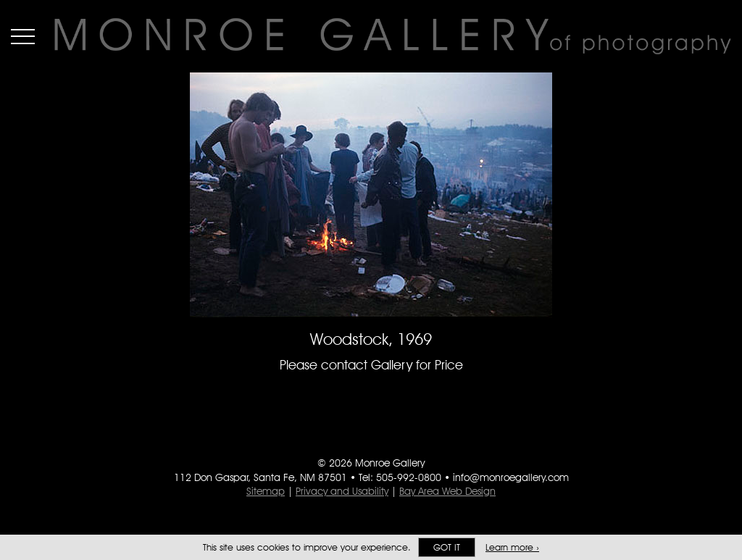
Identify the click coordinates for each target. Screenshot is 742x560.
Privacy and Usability (342, 491)
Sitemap (266, 491)
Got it (447, 547)
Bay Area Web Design (447, 491)
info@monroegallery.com (511, 477)
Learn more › (512, 547)
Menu (23, 36)
